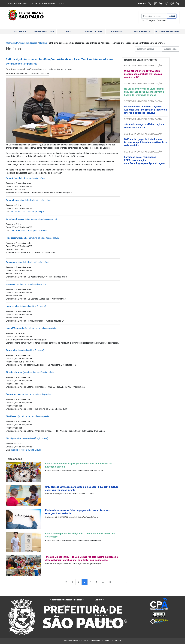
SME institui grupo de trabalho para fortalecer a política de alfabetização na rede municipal (146, 142)
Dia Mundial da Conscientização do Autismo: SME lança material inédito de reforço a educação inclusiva (145, 110)
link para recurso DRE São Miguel (26, 450)
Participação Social (118, 31)
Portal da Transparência (48, 3)
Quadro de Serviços (142, 31)
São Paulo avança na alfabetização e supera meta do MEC (144, 126)
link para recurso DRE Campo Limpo (27, 212)
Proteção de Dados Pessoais (167, 31)
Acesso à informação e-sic (18, 3)
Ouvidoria (33, 3)
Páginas (152, 20)
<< (66, 582)
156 (98, 605)
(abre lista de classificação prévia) (26, 178)
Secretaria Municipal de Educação (22, 43)
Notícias (162, 20)
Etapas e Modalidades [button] (44, 31)
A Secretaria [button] (20, 31)
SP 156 (61, 3)
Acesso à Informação (93, 31)
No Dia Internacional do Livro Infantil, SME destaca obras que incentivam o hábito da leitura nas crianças (144, 92)
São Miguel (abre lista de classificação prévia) (27, 438)
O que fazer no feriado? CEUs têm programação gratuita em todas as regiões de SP (143, 74)
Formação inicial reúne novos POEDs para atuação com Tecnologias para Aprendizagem (145, 160)
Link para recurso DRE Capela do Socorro (29, 231)
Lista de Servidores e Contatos (108, 610)
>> (120, 582)
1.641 (111, 582)
